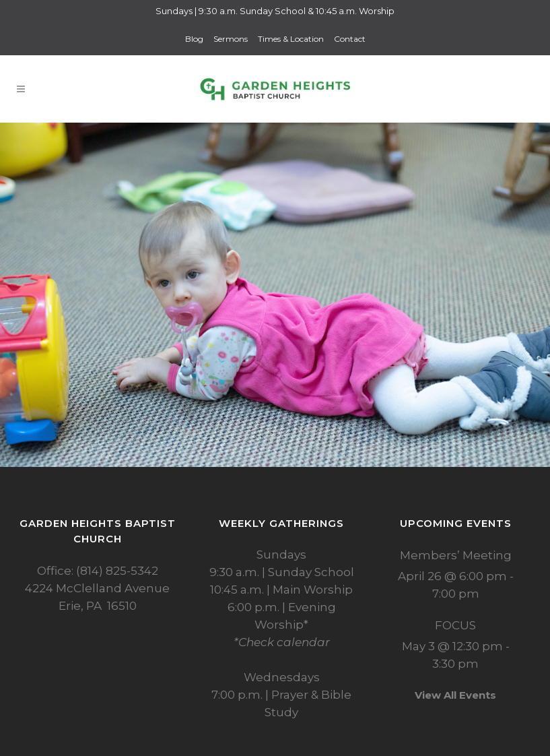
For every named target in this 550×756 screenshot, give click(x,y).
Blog (194, 39)
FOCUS (455, 625)
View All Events (455, 695)
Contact (350, 39)
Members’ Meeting (456, 555)
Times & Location (291, 39)
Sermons (231, 39)
